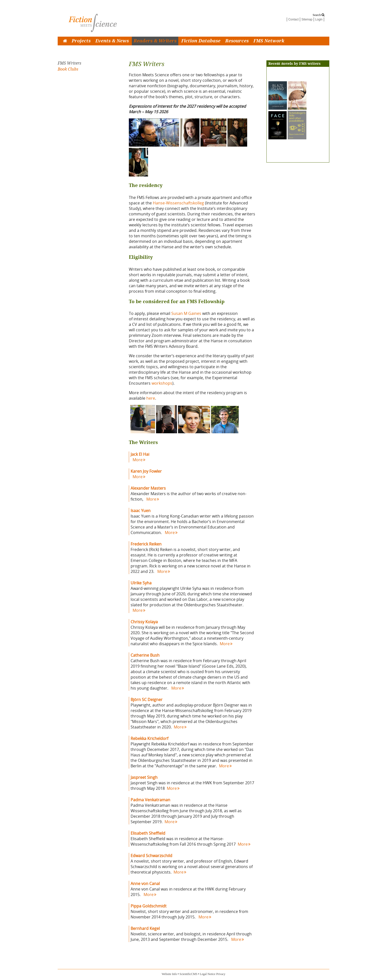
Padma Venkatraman (150, 800)
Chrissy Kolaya (144, 622)
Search (318, 15)
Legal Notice (208, 974)
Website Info (169, 974)
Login (319, 19)
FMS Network (269, 41)
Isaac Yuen (141, 511)
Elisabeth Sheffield (148, 833)
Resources (237, 41)
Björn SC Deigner (147, 700)
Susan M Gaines (186, 313)
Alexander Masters (148, 488)
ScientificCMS (188, 974)
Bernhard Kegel (145, 928)
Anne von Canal (145, 884)
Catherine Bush (145, 655)
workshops (162, 383)
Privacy (221, 974)
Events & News (112, 41)
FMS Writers (69, 63)
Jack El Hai (140, 454)
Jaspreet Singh (144, 777)
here (151, 398)
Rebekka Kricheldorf (149, 738)
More (139, 460)
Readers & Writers (155, 41)
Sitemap (307, 19)
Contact (293, 19)
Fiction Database (201, 41)
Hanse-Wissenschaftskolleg (178, 203)
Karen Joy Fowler (146, 471)
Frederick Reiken (146, 544)
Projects (81, 41)
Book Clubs (68, 69)
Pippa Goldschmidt (149, 906)
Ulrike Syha (141, 583)
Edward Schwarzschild (151, 856)
